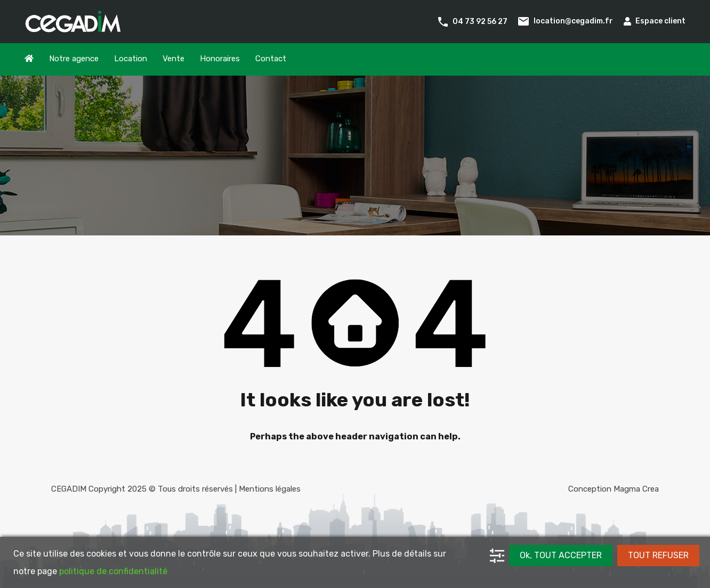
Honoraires (220, 59)
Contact (271, 59)
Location (131, 59)
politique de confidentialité (113, 571)
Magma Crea (636, 489)
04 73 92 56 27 (480, 21)
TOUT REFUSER (658, 555)
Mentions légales (270, 489)
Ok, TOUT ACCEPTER (561, 555)
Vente (174, 59)
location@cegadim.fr (573, 21)
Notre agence (74, 59)
